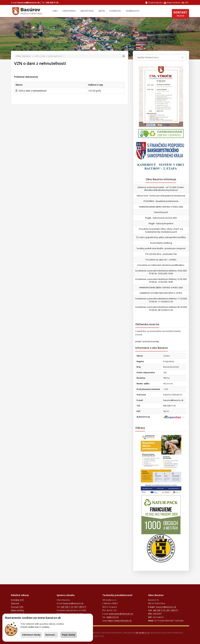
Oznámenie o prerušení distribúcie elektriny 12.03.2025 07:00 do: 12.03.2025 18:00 (161, 281)
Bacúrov (180, 14)
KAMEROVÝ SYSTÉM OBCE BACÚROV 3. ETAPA (161, 293)
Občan (101, 11)
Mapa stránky (17, 610)
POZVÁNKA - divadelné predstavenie (161, 201)
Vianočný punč (161, 212)
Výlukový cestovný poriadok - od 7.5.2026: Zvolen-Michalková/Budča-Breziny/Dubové (161, 189)
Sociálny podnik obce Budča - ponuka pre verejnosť (161, 248)
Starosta (15, 603)
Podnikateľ (115, 11)
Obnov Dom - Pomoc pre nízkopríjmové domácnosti (161, 196)
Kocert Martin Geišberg (161, 243)
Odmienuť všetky (31, 635)
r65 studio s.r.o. (142, 633)
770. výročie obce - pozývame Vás (161, 254)
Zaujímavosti (132, 11)
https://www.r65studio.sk (120, 621)
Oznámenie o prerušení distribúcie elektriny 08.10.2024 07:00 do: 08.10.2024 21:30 (161, 308)
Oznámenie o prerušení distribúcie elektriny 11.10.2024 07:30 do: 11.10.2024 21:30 (161, 300)
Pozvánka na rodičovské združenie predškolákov (161, 265)
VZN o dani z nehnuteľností (31, 91)
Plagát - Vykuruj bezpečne (161, 223)
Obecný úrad (87, 11)
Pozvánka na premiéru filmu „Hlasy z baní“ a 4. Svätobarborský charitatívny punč (161, 230)
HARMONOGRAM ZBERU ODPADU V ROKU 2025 (161, 287)
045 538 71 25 (52, 2)
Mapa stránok (172, 2)
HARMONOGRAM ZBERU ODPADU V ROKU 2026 (161, 207)
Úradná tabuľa (154, 2)
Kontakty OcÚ (17, 600)
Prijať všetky (69, 635)
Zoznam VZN (17, 607)
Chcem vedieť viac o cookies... (36, 627)
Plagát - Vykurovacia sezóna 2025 (161, 218)
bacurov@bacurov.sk (29, 2)
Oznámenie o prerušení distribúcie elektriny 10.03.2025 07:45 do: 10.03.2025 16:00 (161, 272)
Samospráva (69, 11)
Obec (55, 11)
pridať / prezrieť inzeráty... (148, 341)
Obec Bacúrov (23, 56)
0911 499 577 (80, 607)
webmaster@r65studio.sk (121, 614)
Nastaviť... (51, 635)
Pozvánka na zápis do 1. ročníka (161, 260)
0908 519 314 (112, 617)
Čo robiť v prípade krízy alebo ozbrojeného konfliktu (161, 237)
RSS (185, 2)
